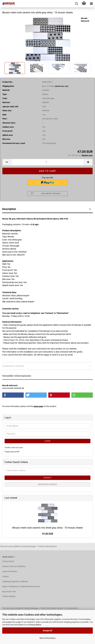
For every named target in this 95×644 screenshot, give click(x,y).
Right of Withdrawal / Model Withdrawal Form (21, 586)
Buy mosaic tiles (9, 592)
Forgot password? (12, 452)
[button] (7, 162)
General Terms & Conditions (14, 566)
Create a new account (14, 447)
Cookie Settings (9, 596)
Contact (5, 576)
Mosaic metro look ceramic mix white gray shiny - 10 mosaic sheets (48, 528)
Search (48, 478)
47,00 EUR (48, 534)
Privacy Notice (35, 625)
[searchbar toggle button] (76, 4)
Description (9, 209)
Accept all (48, 631)
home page (38, 406)
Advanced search (48, 484)
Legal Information (10, 571)
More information (48, 638)
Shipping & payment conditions (15, 581)
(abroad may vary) (62, 86)
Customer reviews (13, 366)
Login (48, 441)
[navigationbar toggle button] (91, 4)
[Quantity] (48, 162)
